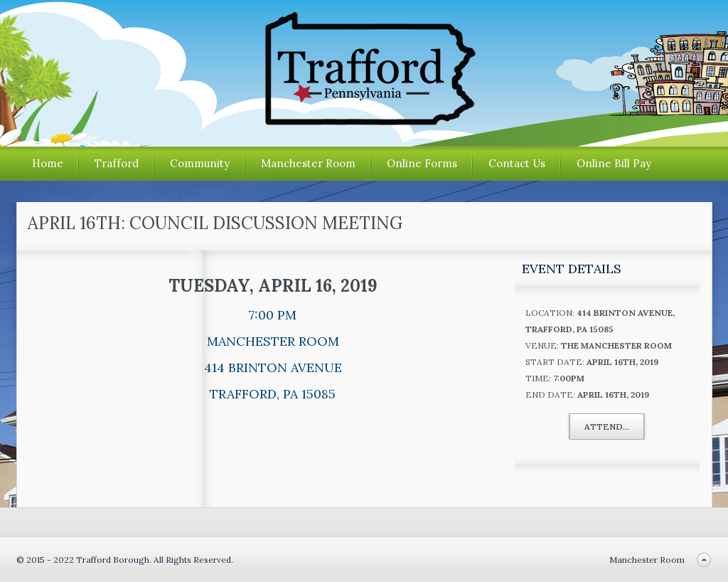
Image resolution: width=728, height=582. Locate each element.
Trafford (117, 163)
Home (48, 163)
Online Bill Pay (614, 163)
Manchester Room (308, 163)
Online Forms (422, 163)
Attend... (607, 427)
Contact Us (517, 163)
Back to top (704, 560)
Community (200, 163)
